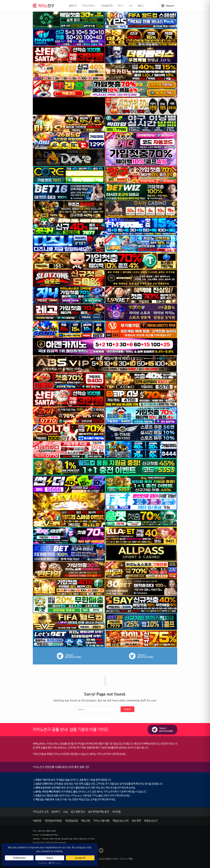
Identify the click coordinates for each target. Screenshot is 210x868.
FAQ (65, 812)
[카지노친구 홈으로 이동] (43, 6)
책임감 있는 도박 (121, 821)
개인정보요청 (71, 821)
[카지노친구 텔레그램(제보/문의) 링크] (162, 730)
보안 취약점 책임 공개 (98, 812)
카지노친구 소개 (41, 812)
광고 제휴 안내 (78, 812)
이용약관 (37, 821)
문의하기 (56, 812)
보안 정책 (136, 821)
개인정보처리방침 (53, 821)
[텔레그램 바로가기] (168, 6)
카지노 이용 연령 (101, 821)
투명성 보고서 (151, 821)
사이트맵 (116, 812)
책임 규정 (86, 821)
